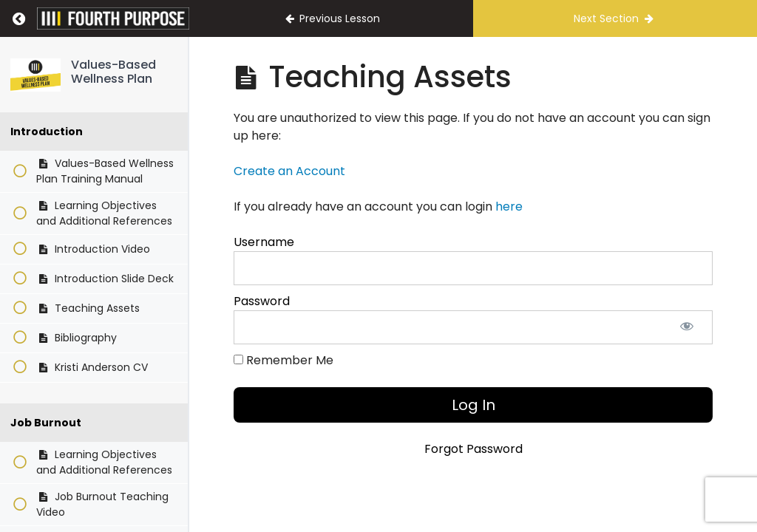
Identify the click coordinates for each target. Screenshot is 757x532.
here (509, 207)
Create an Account (289, 171)
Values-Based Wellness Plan (113, 72)
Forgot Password (473, 449)
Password (262, 301)
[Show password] (687, 327)
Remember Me (284, 360)
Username (264, 242)
